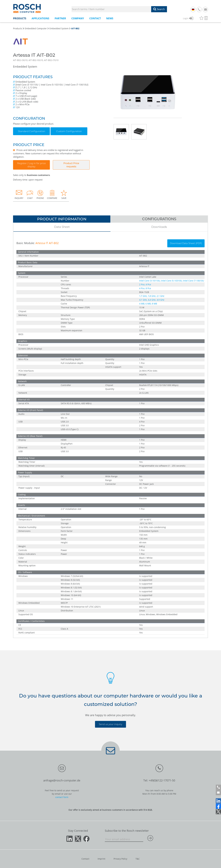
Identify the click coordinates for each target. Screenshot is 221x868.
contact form (62, 797)
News (110, 18)
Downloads (159, 227)
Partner (60, 18)
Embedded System (59, 28)
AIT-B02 (75, 28)
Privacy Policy (120, 859)
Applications (40, 18)
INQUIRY (19, 194)
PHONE (40, 194)
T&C (138, 859)
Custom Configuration (69, 131)
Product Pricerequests (71, 165)
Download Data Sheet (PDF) (186, 243)
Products (20, 18)
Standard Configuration (32, 131)
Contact (95, 18)
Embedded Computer (36, 28)
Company (78, 18)
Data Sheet (62, 227)
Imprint (101, 859)
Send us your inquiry (110, 724)
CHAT (30, 194)
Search (159, 9)
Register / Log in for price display (31, 165)
